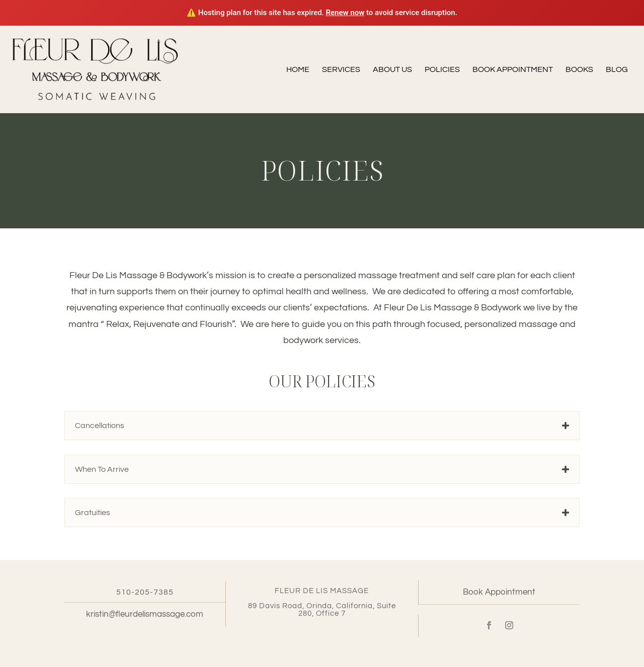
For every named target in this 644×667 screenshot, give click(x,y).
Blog (617, 70)
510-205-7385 (145, 593)
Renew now (345, 13)
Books (579, 70)
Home (298, 70)
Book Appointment (513, 70)
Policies (442, 70)
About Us (392, 70)
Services (341, 70)
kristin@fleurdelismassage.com (145, 616)
